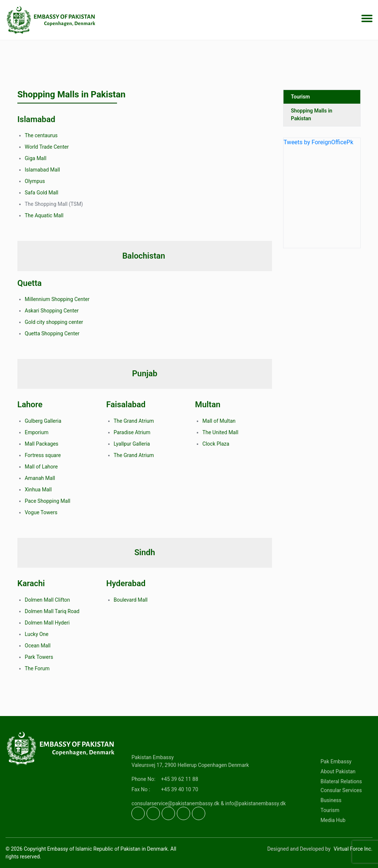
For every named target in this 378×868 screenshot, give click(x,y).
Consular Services (341, 813)
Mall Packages (42, 444)
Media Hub (333, 843)
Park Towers (39, 657)
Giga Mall (36, 158)
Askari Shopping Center (52, 311)
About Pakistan (338, 794)
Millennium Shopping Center (57, 299)
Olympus (35, 181)
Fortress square (43, 455)
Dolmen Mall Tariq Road (52, 611)
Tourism (300, 100)
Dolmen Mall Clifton (47, 600)
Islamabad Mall (42, 170)
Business (331, 823)
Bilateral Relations (341, 804)
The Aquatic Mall (44, 215)
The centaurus (41, 135)
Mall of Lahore (41, 467)
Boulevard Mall (131, 600)
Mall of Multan (219, 421)
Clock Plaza (216, 444)
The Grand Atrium (134, 421)
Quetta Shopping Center (52, 333)
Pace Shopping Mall (47, 501)
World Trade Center (47, 147)
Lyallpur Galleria (132, 444)
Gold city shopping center (54, 322)
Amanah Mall (40, 478)
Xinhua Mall (38, 490)
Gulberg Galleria (43, 421)
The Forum (37, 668)
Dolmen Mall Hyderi (47, 623)
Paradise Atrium (132, 432)
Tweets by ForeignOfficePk (318, 145)
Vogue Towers (41, 512)
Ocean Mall (38, 646)
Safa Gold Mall (42, 193)
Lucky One (37, 634)
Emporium (37, 432)
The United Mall (220, 432)
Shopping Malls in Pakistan (312, 117)
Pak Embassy (336, 784)
